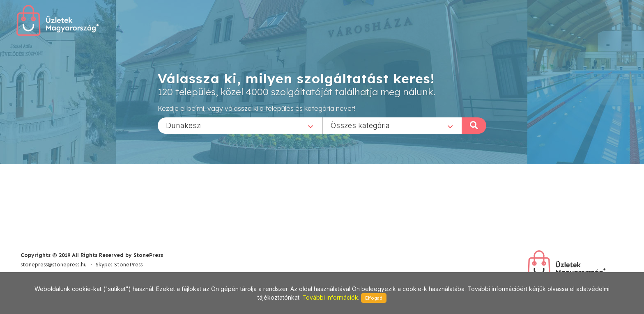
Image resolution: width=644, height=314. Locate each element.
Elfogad (374, 298)
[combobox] (240, 125)
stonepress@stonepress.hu (54, 265)
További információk (330, 297)
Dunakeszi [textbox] (184, 125)
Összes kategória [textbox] (360, 125)
